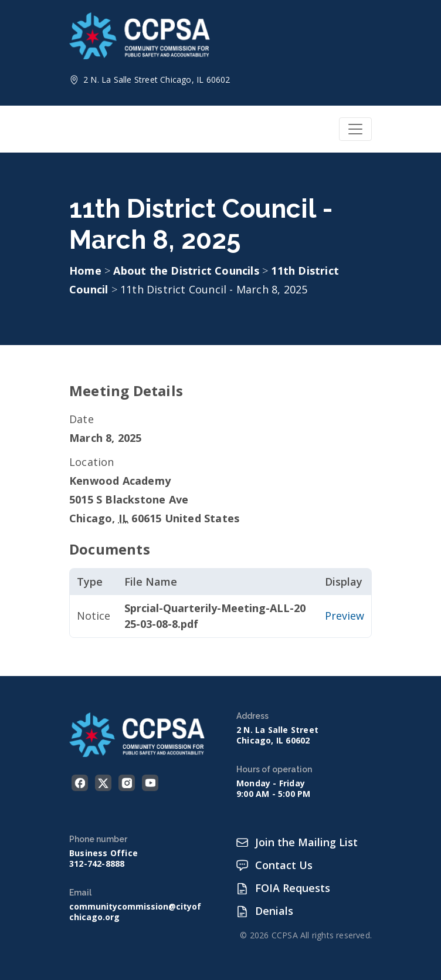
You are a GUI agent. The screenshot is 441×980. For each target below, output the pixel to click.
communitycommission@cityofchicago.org (135, 912)
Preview (345, 616)
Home (85, 271)
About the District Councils (188, 271)
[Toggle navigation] (355, 129)
